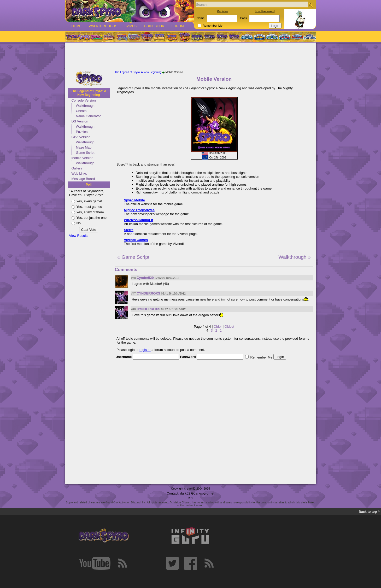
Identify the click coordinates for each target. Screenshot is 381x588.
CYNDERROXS (148, 293)
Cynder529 (145, 278)
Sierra (129, 230)
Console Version (84, 100)
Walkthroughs (103, 26)
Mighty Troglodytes (139, 210)
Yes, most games (89, 207)
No (79, 223)
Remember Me (213, 26)
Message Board (83, 179)
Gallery (77, 168)
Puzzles (82, 132)
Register (222, 11)
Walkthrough (85, 106)
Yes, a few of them (90, 212)
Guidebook (154, 26)
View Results (79, 236)
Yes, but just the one (92, 218)
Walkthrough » (294, 257)
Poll (89, 185)
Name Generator (88, 116)
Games (131, 26)
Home (77, 26)
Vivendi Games (136, 240)
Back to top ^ (369, 512)
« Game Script (134, 257)
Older (218, 327)
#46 (134, 309)
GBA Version (81, 137)
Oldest (229, 327)
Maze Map (84, 147)
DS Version (80, 121)
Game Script (85, 153)
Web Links (79, 174)
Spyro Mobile (134, 200)
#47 (134, 294)
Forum (178, 26)
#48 (134, 278)
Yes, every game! (89, 201)
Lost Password (265, 11)
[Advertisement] (191, 57)
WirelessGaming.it (139, 220)
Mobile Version (83, 158)
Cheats (81, 111)
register (145, 350)
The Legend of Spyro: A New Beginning (89, 93)
